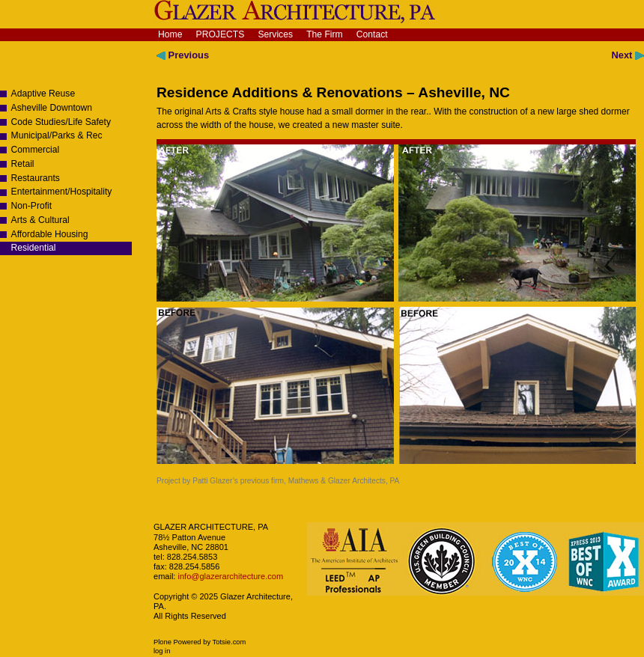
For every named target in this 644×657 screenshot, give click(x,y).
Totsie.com (230, 642)
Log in (162, 651)
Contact (372, 34)
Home (170, 34)
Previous (183, 55)
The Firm (325, 34)
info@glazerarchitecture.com (229, 576)
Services (275, 34)
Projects (221, 34)
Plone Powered (177, 642)
